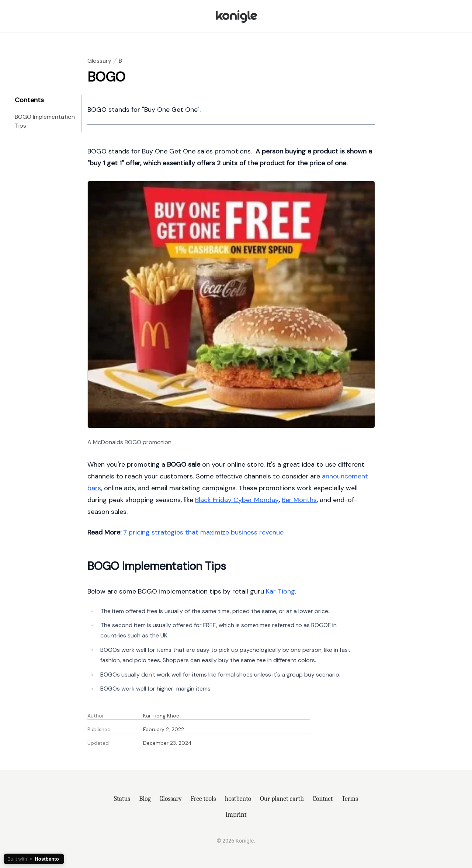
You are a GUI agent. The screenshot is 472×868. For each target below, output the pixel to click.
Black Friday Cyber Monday (237, 500)
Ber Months (299, 500)
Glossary (99, 61)
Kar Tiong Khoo (161, 716)
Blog (145, 799)
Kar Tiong (280, 591)
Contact (323, 799)
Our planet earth (282, 799)
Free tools (203, 799)
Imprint (236, 815)
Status (122, 799)
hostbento (238, 799)
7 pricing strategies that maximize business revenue (203, 532)
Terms (350, 799)
